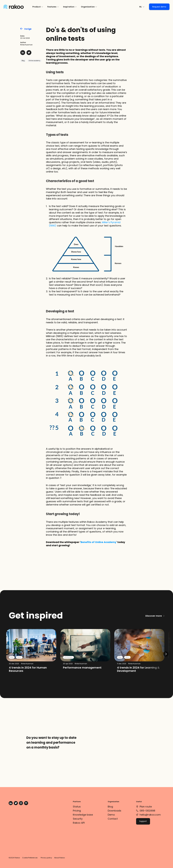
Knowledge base (83, 815)
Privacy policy (46, 858)
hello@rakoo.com (150, 815)
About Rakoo (59, 858)
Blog (23, 61)
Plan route (146, 807)
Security (78, 819)
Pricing (77, 811)
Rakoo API (79, 823)
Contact (113, 819)
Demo (111, 815)
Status (77, 807)
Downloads (114, 811)
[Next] (166, 654)
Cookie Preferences (30, 858)
